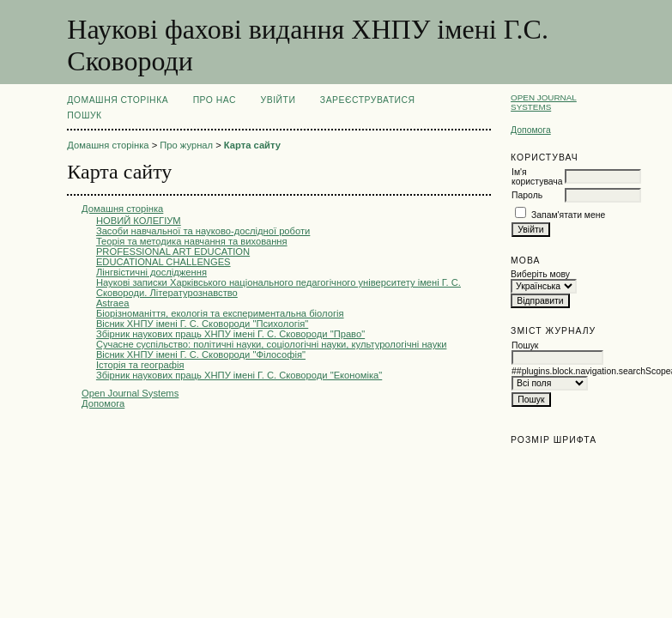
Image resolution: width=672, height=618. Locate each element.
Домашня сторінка (118, 100)
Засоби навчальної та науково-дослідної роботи (203, 231)
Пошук (84, 115)
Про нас (215, 100)
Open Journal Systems (544, 102)
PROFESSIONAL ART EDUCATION (173, 251)
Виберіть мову (540, 274)
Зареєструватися (368, 100)
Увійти (278, 100)
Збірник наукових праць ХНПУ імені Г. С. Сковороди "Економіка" (239, 375)
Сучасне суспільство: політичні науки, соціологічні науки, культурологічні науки (272, 344)
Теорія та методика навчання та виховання (192, 241)
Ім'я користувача (537, 177)
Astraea (113, 303)
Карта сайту (252, 145)
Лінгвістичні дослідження (151, 272)
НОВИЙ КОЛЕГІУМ (139, 221)
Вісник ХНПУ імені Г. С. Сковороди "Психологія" (202, 324)
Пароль (527, 195)
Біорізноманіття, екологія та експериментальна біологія (220, 313)
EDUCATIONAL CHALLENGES (163, 262)
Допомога (531, 130)
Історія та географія (140, 365)
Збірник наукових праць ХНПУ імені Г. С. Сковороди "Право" (230, 334)
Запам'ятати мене (568, 215)
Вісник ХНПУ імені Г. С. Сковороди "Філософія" (201, 354)
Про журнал (186, 145)
